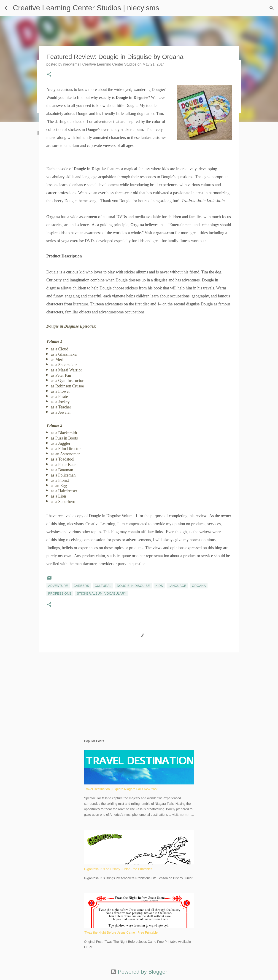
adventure (58, 586)
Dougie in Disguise (133, 586)
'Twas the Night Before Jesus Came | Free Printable (121, 932)
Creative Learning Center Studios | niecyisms (86, 8)
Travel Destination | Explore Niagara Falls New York (121, 789)
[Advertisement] (139, 691)
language (177, 586)
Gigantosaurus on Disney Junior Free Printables (118, 869)
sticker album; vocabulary (101, 593)
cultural (103, 586)
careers (81, 586)
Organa (199, 586)
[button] (49, 75)
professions (60, 593)
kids (159, 586)
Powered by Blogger (139, 972)
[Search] (272, 8)
